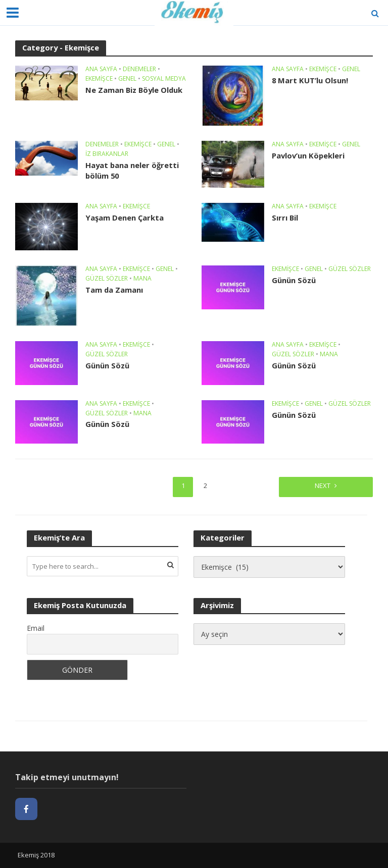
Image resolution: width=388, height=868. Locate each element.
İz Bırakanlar (107, 154)
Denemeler (139, 69)
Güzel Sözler (107, 279)
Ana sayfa (101, 69)
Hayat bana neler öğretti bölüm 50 (132, 170)
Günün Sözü (294, 280)
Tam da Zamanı (114, 290)
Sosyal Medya (164, 79)
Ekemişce (99, 79)
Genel (127, 79)
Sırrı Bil (285, 218)
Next (323, 485)
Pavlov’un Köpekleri (308, 155)
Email (36, 628)
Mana (142, 279)
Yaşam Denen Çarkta (125, 218)
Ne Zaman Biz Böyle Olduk (134, 90)
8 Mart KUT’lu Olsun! (310, 80)
